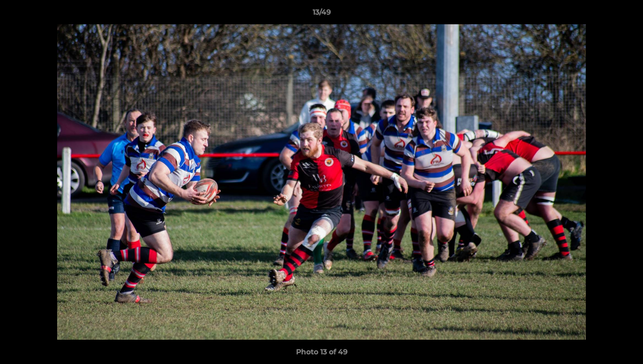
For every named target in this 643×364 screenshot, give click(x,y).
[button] (625, 15)
